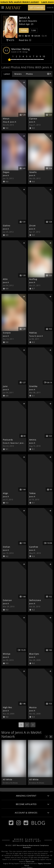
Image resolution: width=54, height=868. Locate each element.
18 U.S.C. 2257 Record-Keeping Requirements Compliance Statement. (27, 846)
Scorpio (7, 333)
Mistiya (7, 654)
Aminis (33, 440)
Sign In (50, 8)
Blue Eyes (34, 654)
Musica (33, 707)
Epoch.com (30, 861)
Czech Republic (28, 21)
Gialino (7, 226)
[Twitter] (11, 823)
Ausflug (33, 279)
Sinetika (33, 386)
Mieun (6, 119)
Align (6, 493)
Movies (18, 74)
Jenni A (13, 122)
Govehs (33, 172)
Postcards (8, 440)
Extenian (7, 600)
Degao (6, 172)
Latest (7, 74)
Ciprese (33, 119)
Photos (29, 74)
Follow (24, 30)
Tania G (33, 336)
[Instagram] (19, 823)
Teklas (32, 493)
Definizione (35, 600)
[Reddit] (26, 823)
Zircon (32, 226)
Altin (5, 279)
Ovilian (7, 547)
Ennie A (6, 443)
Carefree (34, 547)
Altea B (6, 122)
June (5, 386)
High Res (7, 707)
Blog (38, 823)
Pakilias (33, 333)
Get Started (37, 8)
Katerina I (15, 443)
